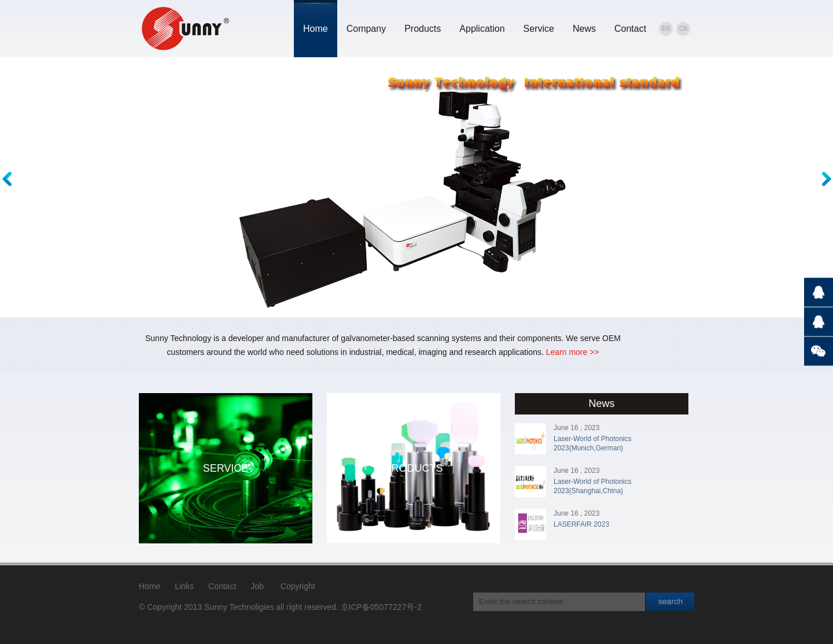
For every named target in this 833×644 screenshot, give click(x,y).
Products (423, 29)
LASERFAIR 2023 (581, 524)
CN (683, 29)
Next (824, 179)
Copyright (298, 586)
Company (366, 29)
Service (539, 29)
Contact (630, 29)
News (584, 29)
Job (257, 586)
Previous (9, 179)
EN (666, 29)
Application (482, 29)
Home (316, 29)
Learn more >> (573, 352)
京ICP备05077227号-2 (381, 607)
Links (184, 586)
